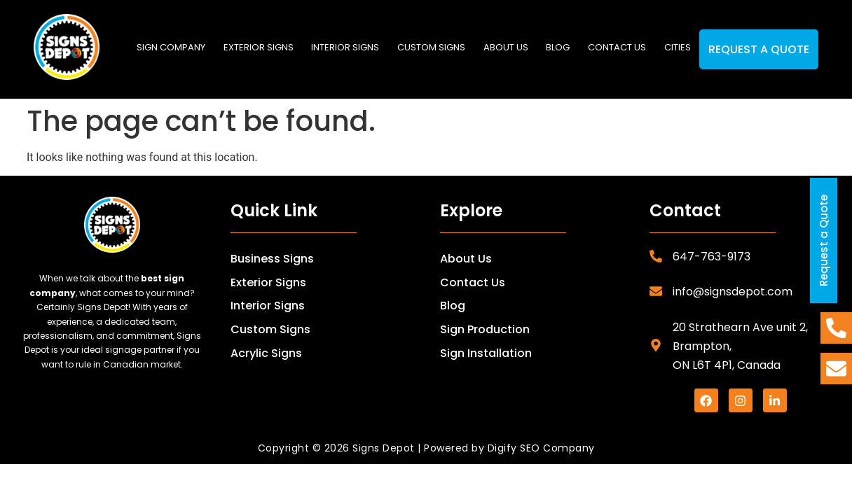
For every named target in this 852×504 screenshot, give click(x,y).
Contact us (617, 47)
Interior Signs (345, 47)
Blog (558, 47)
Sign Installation (486, 353)
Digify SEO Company (541, 448)
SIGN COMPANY (171, 47)
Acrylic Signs (266, 353)
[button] (259, 48)
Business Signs (272, 259)
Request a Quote (759, 49)
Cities (678, 47)
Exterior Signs (259, 47)
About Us (466, 259)
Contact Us (473, 282)
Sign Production (485, 329)
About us (506, 47)
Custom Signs (431, 47)
